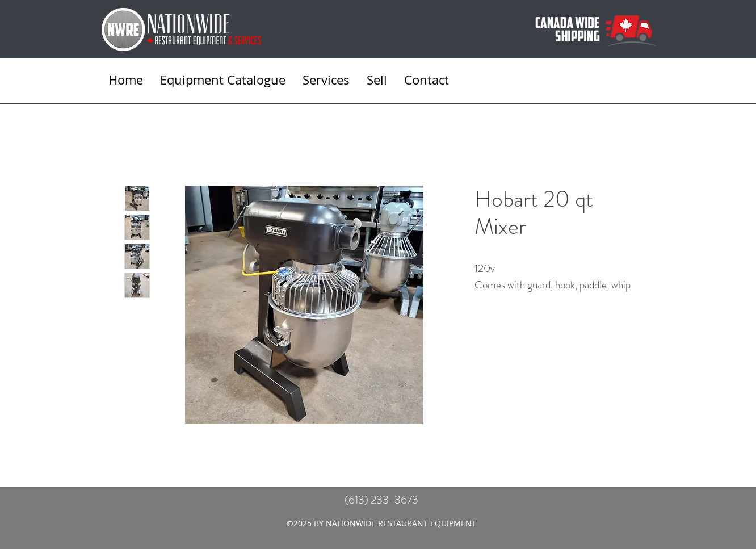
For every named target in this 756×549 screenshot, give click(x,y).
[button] (326, 80)
